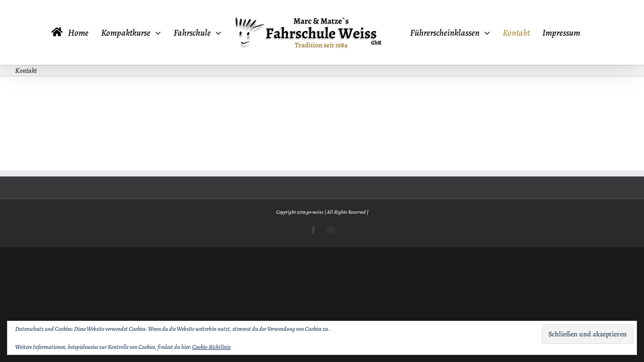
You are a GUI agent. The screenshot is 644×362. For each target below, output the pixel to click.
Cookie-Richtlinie (211, 347)
